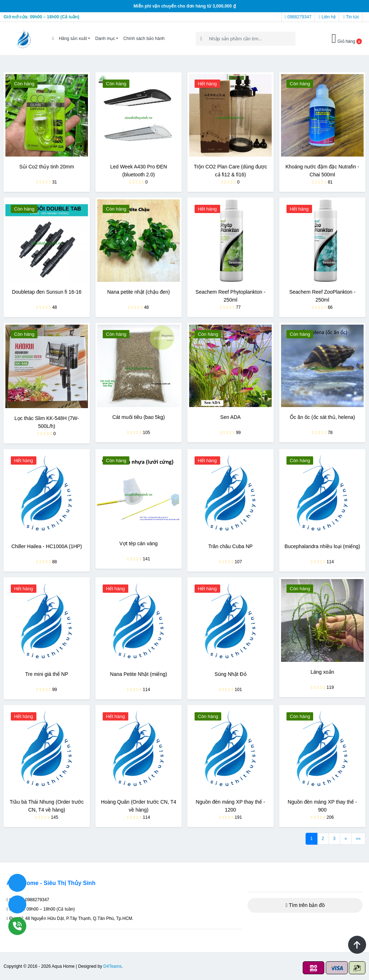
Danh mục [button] (105, 39)
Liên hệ (327, 17)
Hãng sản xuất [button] (73, 39)
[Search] (246, 39)
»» (358, 839)
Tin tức (351, 17)
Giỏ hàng (347, 39)
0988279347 (298, 17)
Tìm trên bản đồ (305, 905)
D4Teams (113, 966)
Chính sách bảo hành (144, 39)
